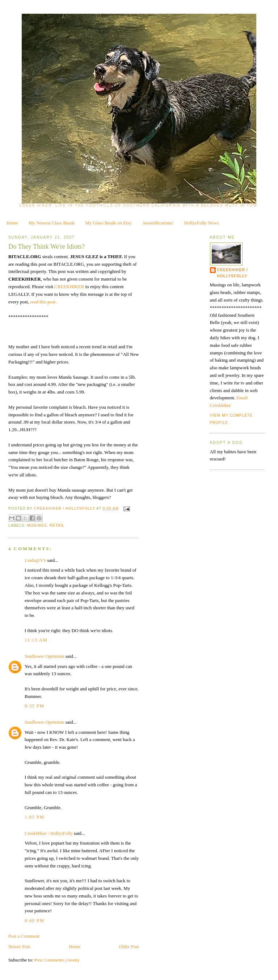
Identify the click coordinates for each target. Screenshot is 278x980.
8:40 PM (34, 920)
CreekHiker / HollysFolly (65, 508)
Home (12, 223)
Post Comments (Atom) (57, 960)
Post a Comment (24, 936)
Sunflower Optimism (44, 656)
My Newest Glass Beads (52, 223)
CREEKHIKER (70, 287)
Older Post (129, 947)
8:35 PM (34, 706)
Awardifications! (158, 223)
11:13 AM (36, 640)
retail (57, 525)
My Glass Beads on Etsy (109, 223)
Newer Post (19, 947)
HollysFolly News (201, 223)
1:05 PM (34, 817)
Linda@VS (35, 560)
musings (37, 525)
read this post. (43, 302)
